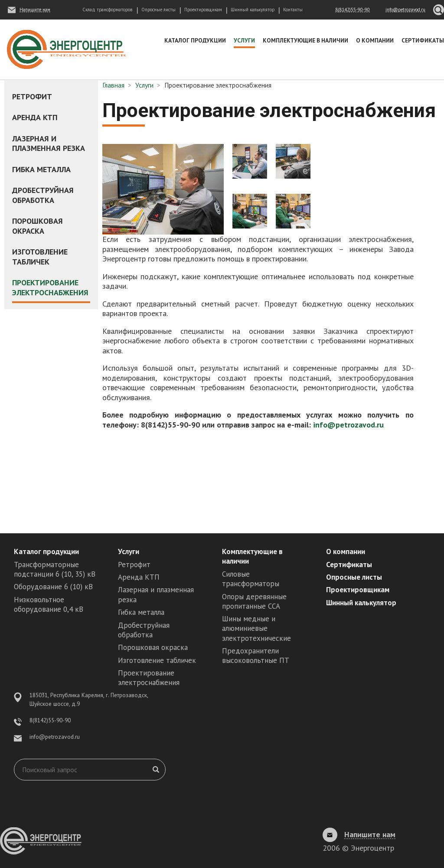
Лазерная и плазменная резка (49, 144)
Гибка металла (41, 169)
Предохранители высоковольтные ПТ (256, 656)
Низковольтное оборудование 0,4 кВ (49, 604)
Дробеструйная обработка (43, 195)
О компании (375, 40)
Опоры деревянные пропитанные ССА (254, 601)
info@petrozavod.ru (348, 425)
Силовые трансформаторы (251, 579)
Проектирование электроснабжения (50, 287)
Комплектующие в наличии (305, 40)
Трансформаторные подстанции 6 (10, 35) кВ (55, 569)
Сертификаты (423, 40)
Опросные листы (158, 10)
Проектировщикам (203, 10)
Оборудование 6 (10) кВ (53, 587)
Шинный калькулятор (253, 10)
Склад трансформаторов (107, 10)
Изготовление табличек (40, 257)
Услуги (244, 40)
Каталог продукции (195, 40)
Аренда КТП (35, 117)
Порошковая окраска (38, 226)
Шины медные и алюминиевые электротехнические (256, 628)
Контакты (293, 10)
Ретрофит (32, 96)
